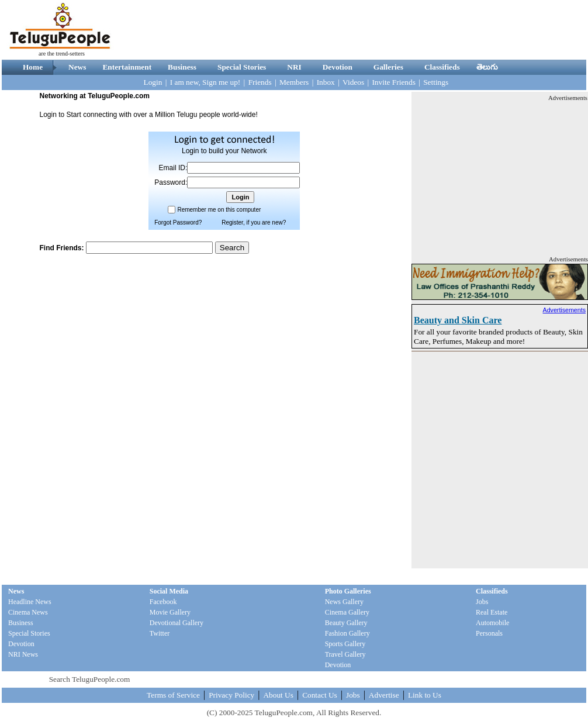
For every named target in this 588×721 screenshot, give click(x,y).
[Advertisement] (500, 175)
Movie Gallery (170, 612)
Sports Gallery (345, 644)
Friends (260, 82)
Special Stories (242, 67)
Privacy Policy (231, 695)
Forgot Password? (178, 222)
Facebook (163, 602)
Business (182, 67)
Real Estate (492, 612)
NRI (294, 67)
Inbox (326, 82)
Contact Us (320, 695)
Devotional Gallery (177, 623)
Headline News (30, 602)
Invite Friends (393, 82)
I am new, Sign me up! (205, 82)
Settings (436, 82)
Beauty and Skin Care (458, 320)
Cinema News (28, 612)
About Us (278, 695)
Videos (353, 82)
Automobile (492, 623)
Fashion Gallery (347, 633)
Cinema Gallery (347, 612)
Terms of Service (173, 695)
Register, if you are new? (254, 222)
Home (33, 67)
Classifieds (442, 67)
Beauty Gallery (346, 623)
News (77, 67)
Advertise (384, 695)
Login (153, 82)
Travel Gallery (345, 654)
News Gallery (344, 602)
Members (294, 82)
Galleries (388, 67)
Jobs (482, 602)
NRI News (23, 654)
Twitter (160, 633)
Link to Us (425, 695)
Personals (489, 633)
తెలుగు (487, 67)
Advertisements (564, 310)
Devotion (338, 67)
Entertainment (127, 67)
